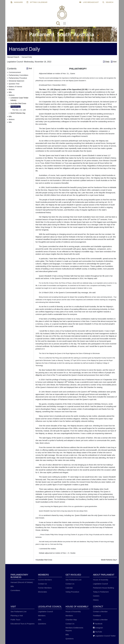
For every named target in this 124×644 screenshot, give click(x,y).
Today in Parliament (101, 592)
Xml (114, 62)
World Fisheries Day (18, 113)
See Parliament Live (74, 580)
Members (42, 616)
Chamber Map (71, 620)
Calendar (69, 588)
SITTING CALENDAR (37, 2)
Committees (15, 590)
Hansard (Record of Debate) (22, 582)
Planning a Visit (17, 616)
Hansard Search (13, 57)
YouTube (98, 632)
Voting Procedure (72, 592)
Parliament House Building (103, 588)
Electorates (42, 592)
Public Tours (15, 620)
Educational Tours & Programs (23, 624)
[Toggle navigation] (65, 23)
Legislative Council (100, 584)
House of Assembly (101, 580)
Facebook (98, 624)
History (96, 600)
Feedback (97, 616)
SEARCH (108, 2)
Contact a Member (100, 612)
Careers (96, 596)
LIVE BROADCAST (89, 2)
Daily (107, 62)
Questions (42, 624)
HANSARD (17, 2)
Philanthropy (15, 107)
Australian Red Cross (18, 103)
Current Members (45, 580)
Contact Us (42, 584)
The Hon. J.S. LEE (19, 110)
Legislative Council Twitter (104, 636)
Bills (12, 586)
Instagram (98, 628)
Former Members (45, 588)
